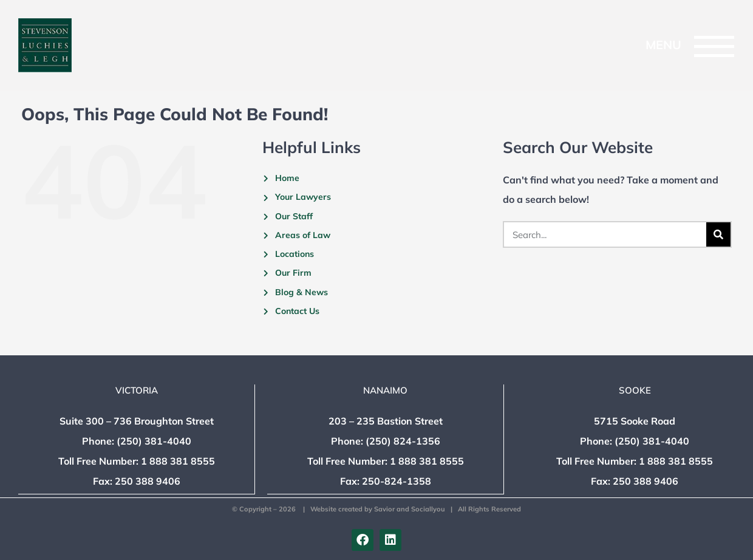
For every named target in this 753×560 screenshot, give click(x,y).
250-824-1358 (397, 482)
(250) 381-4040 (154, 442)
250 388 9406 (148, 482)
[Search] (718, 234)
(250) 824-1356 (403, 442)
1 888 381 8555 (178, 462)
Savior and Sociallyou (410, 509)
